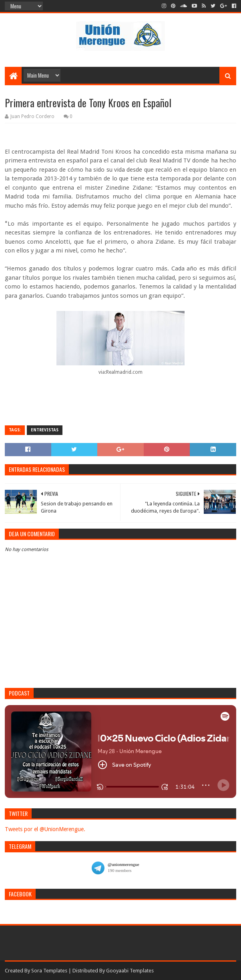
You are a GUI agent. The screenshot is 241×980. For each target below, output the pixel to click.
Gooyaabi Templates (130, 971)
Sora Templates (49, 971)
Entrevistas (45, 430)
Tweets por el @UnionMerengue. (45, 829)
